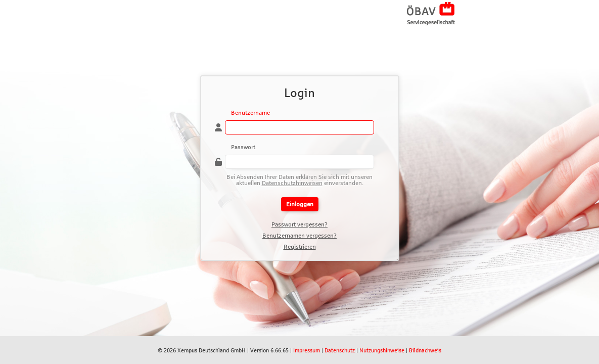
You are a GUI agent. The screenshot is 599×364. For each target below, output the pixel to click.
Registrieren (300, 247)
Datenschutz (340, 350)
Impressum (307, 350)
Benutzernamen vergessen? (299, 236)
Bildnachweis (425, 350)
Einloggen (300, 204)
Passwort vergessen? (299, 224)
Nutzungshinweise (382, 350)
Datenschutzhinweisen (292, 183)
